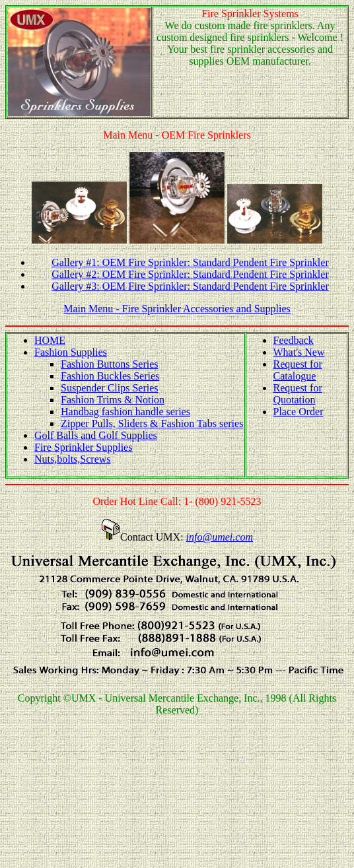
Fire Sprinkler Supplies (83, 447)
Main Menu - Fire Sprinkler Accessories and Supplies (177, 309)
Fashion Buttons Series (110, 364)
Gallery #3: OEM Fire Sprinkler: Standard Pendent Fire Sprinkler (190, 286)
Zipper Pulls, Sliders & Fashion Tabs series (152, 423)
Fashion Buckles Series (110, 376)
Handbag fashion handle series (125, 412)
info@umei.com (220, 537)
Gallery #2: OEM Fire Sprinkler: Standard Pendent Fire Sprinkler (190, 274)
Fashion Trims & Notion (113, 400)
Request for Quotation (298, 394)
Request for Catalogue (298, 370)
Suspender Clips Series (110, 388)
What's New (299, 352)
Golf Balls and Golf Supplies (96, 435)
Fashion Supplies (71, 352)
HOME (50, 340)
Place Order (299, 412)
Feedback (294, 340)
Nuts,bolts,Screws (73, 459)
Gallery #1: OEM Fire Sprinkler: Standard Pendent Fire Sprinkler (190, 262)
